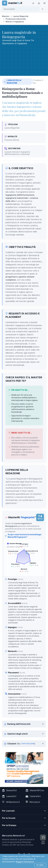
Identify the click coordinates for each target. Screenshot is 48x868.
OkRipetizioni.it (13, 802)
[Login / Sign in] (39, 3)
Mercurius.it (35, 802)
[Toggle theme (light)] (33, 3)
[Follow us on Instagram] (19, 854)
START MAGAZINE (28, 744)
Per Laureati (8, 811)
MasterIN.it (12, 790)
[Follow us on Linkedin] (29, 854)
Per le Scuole (9, 818)
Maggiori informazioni (25, 862)
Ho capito (40, 865)
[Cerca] (42, 9)
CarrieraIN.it (35, 796)
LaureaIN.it (11, 796)
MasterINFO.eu (37, 790)
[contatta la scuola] (24, 768)
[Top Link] (44, 3)
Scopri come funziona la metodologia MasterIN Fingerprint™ (23, 536)
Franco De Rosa (26, 845)
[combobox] (21, 9)
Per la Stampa (9, 825)
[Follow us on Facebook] (24, 854)
